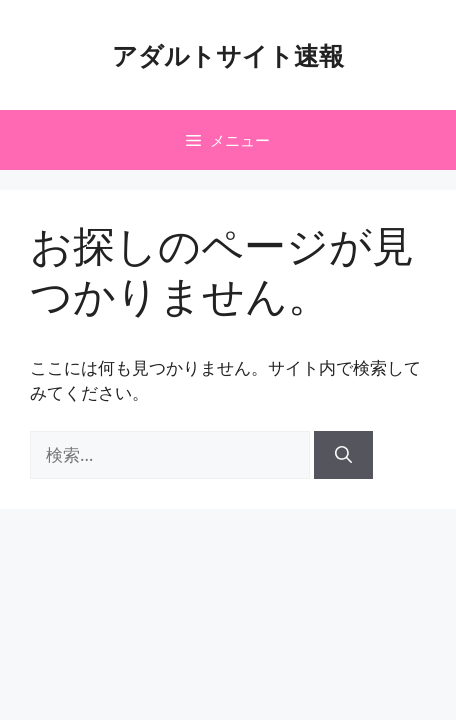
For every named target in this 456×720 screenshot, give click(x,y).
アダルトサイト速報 (228, 55)
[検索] (343, 455)
